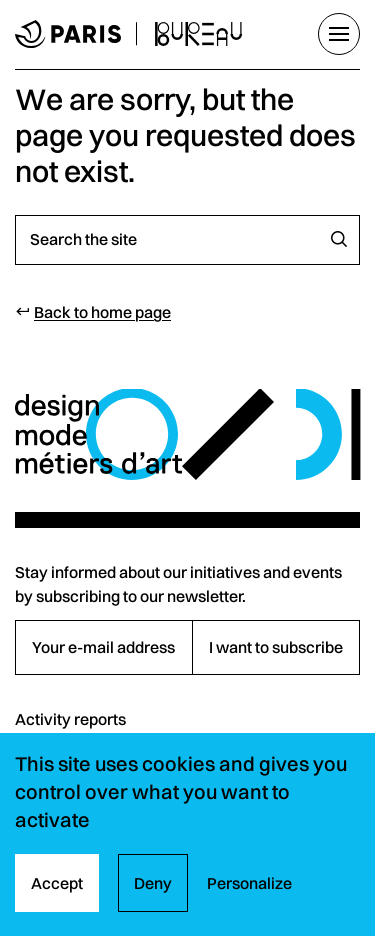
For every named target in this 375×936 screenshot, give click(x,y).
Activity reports (70, 719)
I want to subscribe (276, 647)
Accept (57, 883)
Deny (153, 883)
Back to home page (102, 312)
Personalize (249, 883)
